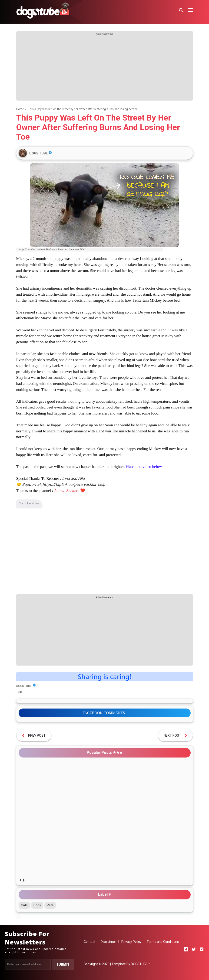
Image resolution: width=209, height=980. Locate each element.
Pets (50, 905)
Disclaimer (108, 942)
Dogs (37, 905)
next (24, 880)
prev (20, 880)
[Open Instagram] (202, 949)
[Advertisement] (105, 68)
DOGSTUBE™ (140, 964)
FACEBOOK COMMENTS (104, 713)
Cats (24, 905)
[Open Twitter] (194, 949)
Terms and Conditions (163, 942)
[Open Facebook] (186, 949)
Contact (90, 942)
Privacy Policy (131, 942)
